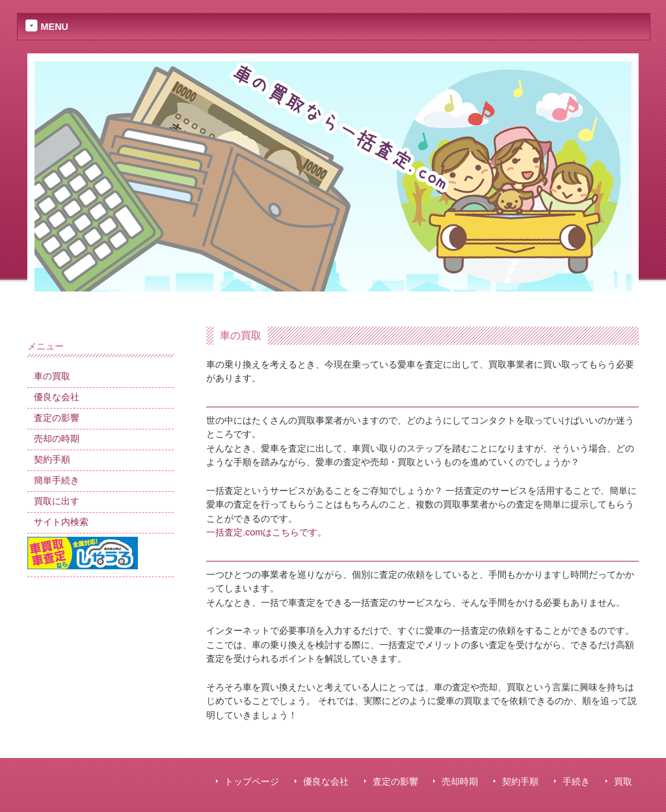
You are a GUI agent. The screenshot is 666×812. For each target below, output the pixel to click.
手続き (576, 782)
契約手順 (520, 782)
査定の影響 (395, 782)
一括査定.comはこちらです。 (266, 532)
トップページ (252, 782)
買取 (623, 782)
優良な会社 (326, 782)
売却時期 (460, 782)
